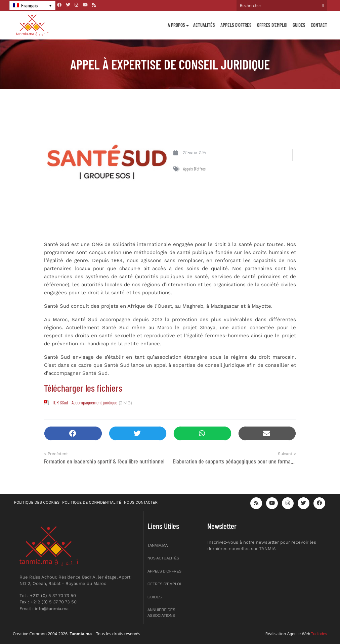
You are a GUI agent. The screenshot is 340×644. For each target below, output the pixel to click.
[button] (73, 433)
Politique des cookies (37, 503)
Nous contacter (141, 503)
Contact (319, 25)
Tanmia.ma (158, 545)
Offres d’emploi (272, 25)
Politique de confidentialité (92, 503)
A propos (176, 25)
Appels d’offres (236, 25)
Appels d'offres (194, 169)
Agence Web (299, 634)
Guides (299, 25)
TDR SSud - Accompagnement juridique (85, 402)
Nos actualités (163, 558)
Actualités (204, 25)
